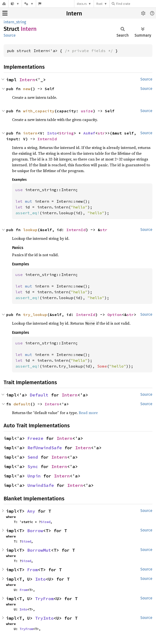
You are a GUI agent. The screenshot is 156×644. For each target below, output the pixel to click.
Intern (74, 13)
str (101, 133)
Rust (99, 4)
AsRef (89, 133)
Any (31, 511)
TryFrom (44, 599)
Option (115, 315)
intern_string (15, 22)
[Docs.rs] (4, 4)
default (22, 404)
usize (87, 111)
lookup (30, 230)
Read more (88, 413)
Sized (45, 522)
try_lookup (35, 315)
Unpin (34, 476)
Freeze (35, 438)
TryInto (44, 618)
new (27, 89)
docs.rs (82, 4)
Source (10, 35)
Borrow (35, 531)
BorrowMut (39, 550)
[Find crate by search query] (136, 4)
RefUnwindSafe (45, 448)
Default (39, 395)
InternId (47, 139)
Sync (33, 466)
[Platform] (29, 4)
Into (52, 133)
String (66, 133)
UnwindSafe (41, 485)
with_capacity (39, 111)
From (32, 570)
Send (33, 457)
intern (30, 133)
